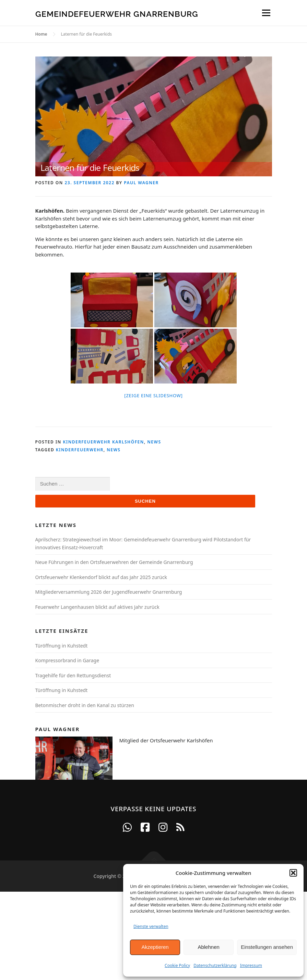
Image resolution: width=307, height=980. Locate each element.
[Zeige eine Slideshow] (153, 395)
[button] (293, 873)
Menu (266, 13)
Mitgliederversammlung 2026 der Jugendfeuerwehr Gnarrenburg (109, 592)
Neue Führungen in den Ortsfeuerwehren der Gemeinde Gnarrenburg (114, 562)
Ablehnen (208, 947)
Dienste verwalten (151, 926)
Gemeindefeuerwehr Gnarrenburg (117, 14)
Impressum (251, 965)
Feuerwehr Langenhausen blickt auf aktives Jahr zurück (97, 607)
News (154, 442)
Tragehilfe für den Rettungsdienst (73, 675)
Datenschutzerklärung (215, 965)
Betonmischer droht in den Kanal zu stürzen (85, 705)
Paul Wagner (141, 183)
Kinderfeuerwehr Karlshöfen (103, 442)
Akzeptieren (155, 947)
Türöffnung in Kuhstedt (62, 646)
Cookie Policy (177, 965)
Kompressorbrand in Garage (67, 660)
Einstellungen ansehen (267, 947)
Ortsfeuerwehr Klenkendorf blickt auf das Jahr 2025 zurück (101, 577)
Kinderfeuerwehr (80, 450)
